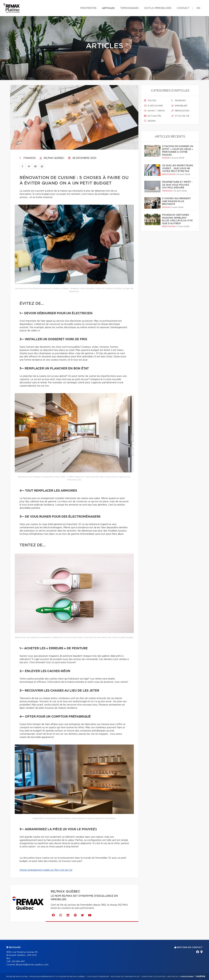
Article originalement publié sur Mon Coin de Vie (46, 870)
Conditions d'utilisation (153, 977)
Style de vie (180, 116)
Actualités (153, 116)
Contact (183, 8)
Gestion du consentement (180, 977)
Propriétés (88, 8)
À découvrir (153, 106)
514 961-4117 (18, 962)
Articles (108, 8)
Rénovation (180, 111)
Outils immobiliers (158, 8)
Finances (28, 158)
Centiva (200, 976)
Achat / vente (154, 111)
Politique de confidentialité (125, 977)
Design (150, 121)
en (198, 8)
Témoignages (129, 8)
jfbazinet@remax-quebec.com (32, 965)
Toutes (150, 101)
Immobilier (179, 106)
